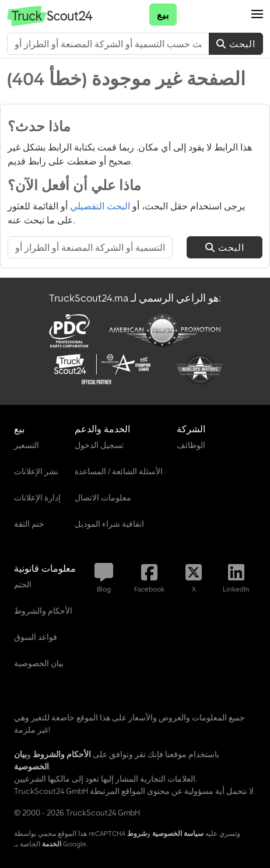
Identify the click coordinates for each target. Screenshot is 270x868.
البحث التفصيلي (100, 206)
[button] (257, 15)
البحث (236, 44)
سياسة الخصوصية (178, 833)
